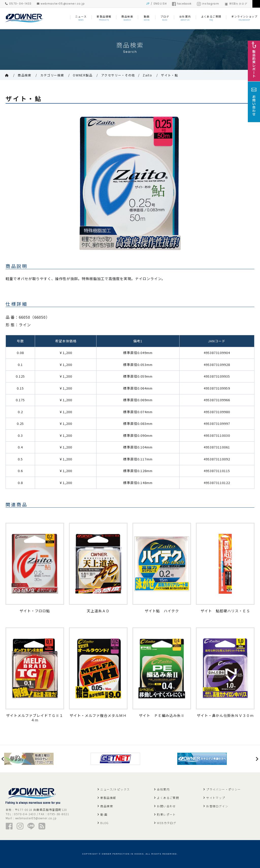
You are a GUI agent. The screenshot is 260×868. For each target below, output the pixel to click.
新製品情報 (108, 798)
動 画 (104, 814)
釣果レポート (166, 814)
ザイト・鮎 (169, 75)
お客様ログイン (217, 806)
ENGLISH (160, 4)
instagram (208, 4)
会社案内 (163, 789)
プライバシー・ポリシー (223, 789)
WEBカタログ (236, 4)
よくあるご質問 (168, 798)
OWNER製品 (83, 75)
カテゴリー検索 (52, 75)
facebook (182, 4)
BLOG (104, 823)
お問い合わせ (166, 806)
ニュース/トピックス (115, 789)
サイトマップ (216, 798)
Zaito (147, 75)
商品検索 (25, 75)
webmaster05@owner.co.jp (61, 4)
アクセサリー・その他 (118, 75)
